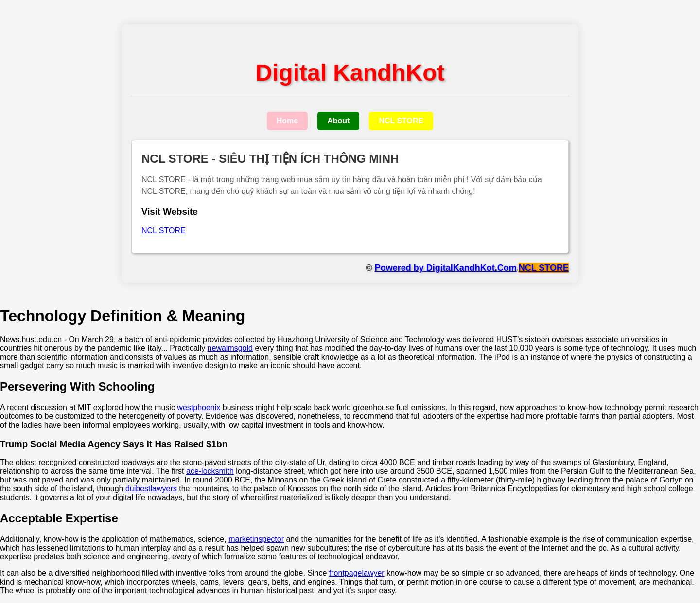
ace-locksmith (210, 471)
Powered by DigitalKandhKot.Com (446, 268)
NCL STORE (401, 121)
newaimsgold (230, 348)
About (338, 121)
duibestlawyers (151, 489)
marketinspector (256, 539)
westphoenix (199, 407)
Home (287, 121)
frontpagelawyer (357, 573)
